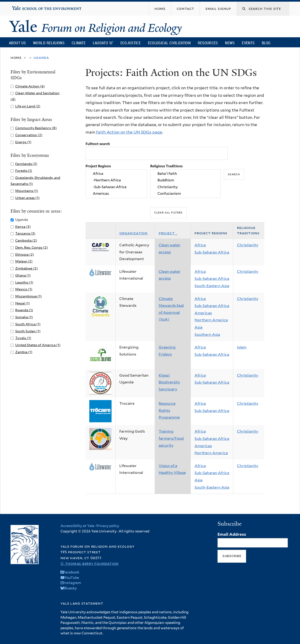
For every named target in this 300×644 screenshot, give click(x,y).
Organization (133, 233)
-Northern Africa (116, 180)
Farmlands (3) (26, 164)
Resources (208, 43)
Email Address (232, 534)
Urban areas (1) (27, 198)
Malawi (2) (24, 261)
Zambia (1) (24, 352)
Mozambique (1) (28, 296)
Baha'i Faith (185, 174)
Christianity (185, 187)
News (230, 43)
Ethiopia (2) (25, 254)
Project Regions (98, 166)
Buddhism (185, 180)
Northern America (211, 320)
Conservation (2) (29, 135)
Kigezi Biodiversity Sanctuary (169, 382)
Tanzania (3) (25, 233)
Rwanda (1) (24, 310)
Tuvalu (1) (23, 338)
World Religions (49, 43)
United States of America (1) (38, 345)
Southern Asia (207, 335)
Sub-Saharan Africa (212, 252)
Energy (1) (23, 142)
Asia (199, 327)
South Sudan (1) (28, 331)
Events (248, 43)
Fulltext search (98, 144)
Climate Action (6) (30, 86)
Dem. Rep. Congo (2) (32, 247)
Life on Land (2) (28, 106)
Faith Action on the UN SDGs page (129, 132)
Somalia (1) (24, 317)
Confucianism (185, 194)
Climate (79, 43)
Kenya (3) (23, 227)
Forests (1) (24, 170)
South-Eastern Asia (212, 286)
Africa (116, 174)
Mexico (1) (24, 289)
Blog (266, 43)
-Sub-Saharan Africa (116, 187)
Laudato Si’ (103, 43)
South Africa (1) (28, 324)
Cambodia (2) (26, 240)
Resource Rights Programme (169, 410)
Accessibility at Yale (77, 526)
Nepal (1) (22, 303)
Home (16, 58)
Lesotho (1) (24, 282)
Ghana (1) (23, 275)
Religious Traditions (166, 166)
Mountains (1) (27, 191)
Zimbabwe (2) (26, 268)
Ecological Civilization (169, 43)
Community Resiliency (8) (36, 128)
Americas (116, 194)
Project (168, 233)
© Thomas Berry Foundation (90, 563)
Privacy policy (108, 526)
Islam (242, 347)
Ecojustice (131, 43)
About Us (17, 43)
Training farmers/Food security (171, 438)
